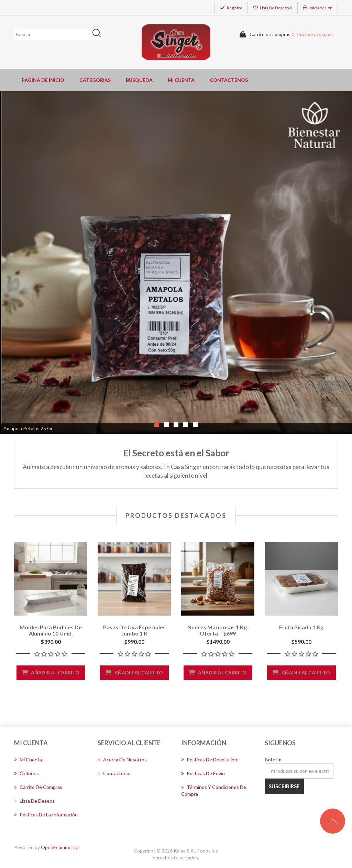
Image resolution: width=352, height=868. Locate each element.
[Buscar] (59, 34)
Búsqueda (99, 34)
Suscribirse (284, 786)
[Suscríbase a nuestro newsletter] (299, 771)
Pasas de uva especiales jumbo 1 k (134, 630)
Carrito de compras (38, 787)
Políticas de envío (203, 773)
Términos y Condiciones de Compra (214, 790)
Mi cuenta (181, 80)
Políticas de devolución (209, 759)
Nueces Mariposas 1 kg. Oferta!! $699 (218, 630)
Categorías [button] (95, 80)
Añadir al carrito (55, 672)
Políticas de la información (46, 815)
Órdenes (26, 773)
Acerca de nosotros (122, 759)
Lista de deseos (34, 801)
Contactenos (229, 80)
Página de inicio (43, 80)
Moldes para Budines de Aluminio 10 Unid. (51, 630)
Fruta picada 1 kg (301, 627)
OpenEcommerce (60, 847)
